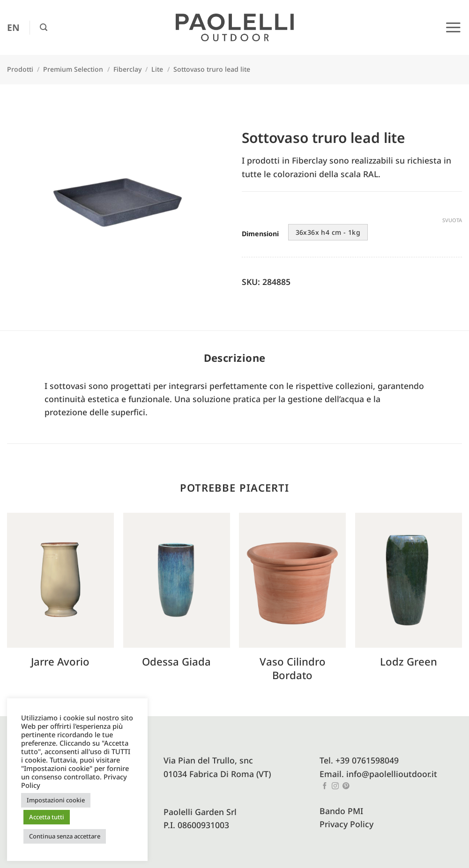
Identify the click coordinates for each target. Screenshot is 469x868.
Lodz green (409, 662)
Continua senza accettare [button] (65, 836)
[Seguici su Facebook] (325, 786)
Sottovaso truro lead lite (212, 69)
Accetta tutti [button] (47, 817)
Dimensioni (260, 234)
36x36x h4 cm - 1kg (328, 232)
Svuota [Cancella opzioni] (452, 220)
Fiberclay (127, 69)
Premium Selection (73, 69)
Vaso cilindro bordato (293, 668)
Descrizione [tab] (235, 358)
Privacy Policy (346, 824)
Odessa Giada (176, 662)
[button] (44, 27)
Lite (157, 69)
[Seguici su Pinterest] (346, 786)
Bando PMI (341, 811)
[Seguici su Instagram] (335, 786)
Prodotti (20, 69)
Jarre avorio (60, 662)
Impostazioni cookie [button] (56, 800)
